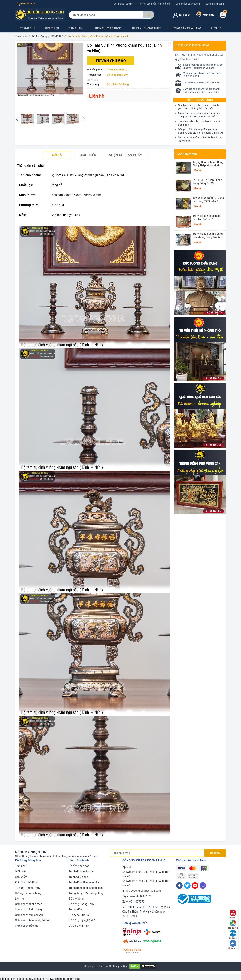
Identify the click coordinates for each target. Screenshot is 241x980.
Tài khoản (182, 15)
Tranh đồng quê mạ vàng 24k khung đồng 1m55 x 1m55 (208, 235)
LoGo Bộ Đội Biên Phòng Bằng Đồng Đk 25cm (207, 182)
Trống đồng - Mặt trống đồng (86, 893)
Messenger (233, 945)
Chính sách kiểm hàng (28, 910)
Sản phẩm (77, 28)
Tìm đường (233, 924)
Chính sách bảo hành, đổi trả (155, 4)
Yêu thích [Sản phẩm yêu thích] (205, 15)
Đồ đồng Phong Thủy (81, 904)
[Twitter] (187, 885)
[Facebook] (179, 885)
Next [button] (83, 119)
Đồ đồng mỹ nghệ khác (83, 920)
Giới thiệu (52, 28)
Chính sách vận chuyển (188, 4)
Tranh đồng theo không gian (86, 888)
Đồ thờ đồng (76, 899)
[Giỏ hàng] (223, 15)
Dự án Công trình (79, 926)
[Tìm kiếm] (149, 15)
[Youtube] (195, 885)
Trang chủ (28, 28)
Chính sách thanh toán (29, 904)
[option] (50, 70)
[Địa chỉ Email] (157, 853)
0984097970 (26, 4)
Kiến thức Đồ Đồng (200, 100)
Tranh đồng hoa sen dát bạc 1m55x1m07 (207, 217)
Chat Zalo (233, 934)
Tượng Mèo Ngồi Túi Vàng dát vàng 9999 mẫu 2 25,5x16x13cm (208, 200)
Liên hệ (216, 28)
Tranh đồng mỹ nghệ (81, 871)
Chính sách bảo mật (124, 4)
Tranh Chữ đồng (78, 877)
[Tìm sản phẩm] (106, 15)
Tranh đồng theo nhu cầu (84, 882)
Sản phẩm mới (187, 154)
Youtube (233, 914)
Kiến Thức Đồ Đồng (108, 28)
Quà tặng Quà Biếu (80, 915)
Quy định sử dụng (215, 4)
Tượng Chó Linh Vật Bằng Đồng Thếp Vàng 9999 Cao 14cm (208, 164)
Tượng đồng (76, 910)
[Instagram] (203, 885)
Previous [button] (17, 119)
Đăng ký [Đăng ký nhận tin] (215, 853)
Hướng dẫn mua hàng (186, 28)
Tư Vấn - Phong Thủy (146, 28)
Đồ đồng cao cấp (79, 866)
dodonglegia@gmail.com (146, 891)
